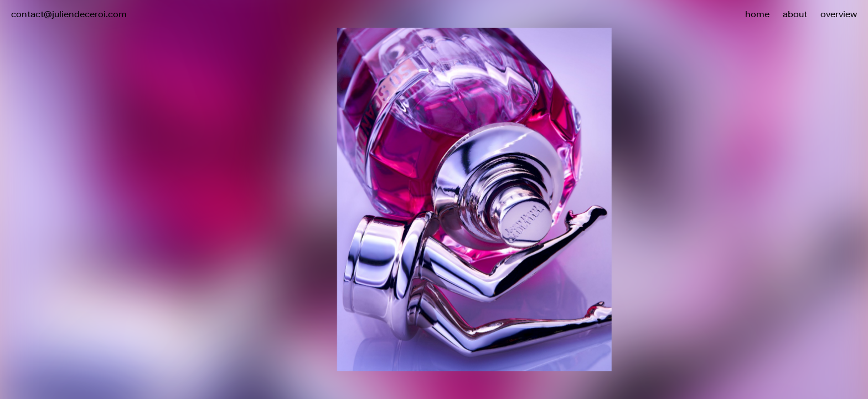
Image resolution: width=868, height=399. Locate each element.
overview (839, 14)
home (757, 14)
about (795, 14)
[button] (651, 176)
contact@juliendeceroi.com (69, 14)
